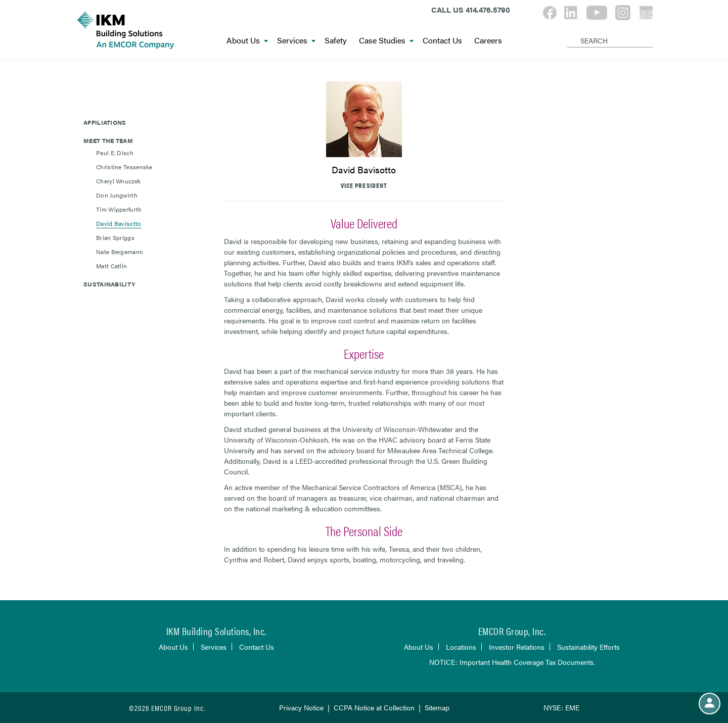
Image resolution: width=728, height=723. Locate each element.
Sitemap (437, 707)
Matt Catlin (111, 266)
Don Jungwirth (117, 195)
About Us (247, 41)
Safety (336, 41)
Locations (461, 647)
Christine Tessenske (124, 167)
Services (296, 41)
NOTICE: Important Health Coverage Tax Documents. (512, 662)
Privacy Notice (301, 707)
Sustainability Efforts (588, 647)
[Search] (569, 32)
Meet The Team (108, 140)
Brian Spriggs (115, 237)
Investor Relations (517, 647)
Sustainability (109, 284)
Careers (488, 41)
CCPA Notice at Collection (374, 707)
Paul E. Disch (115, 153)
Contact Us (442, 41)
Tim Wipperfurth (119, 209)
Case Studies (386, 41)
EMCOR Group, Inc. (512, 631)
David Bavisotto (119, 223)
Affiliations (105, 122)
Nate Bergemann (120, 252)
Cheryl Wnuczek (118, 181)
